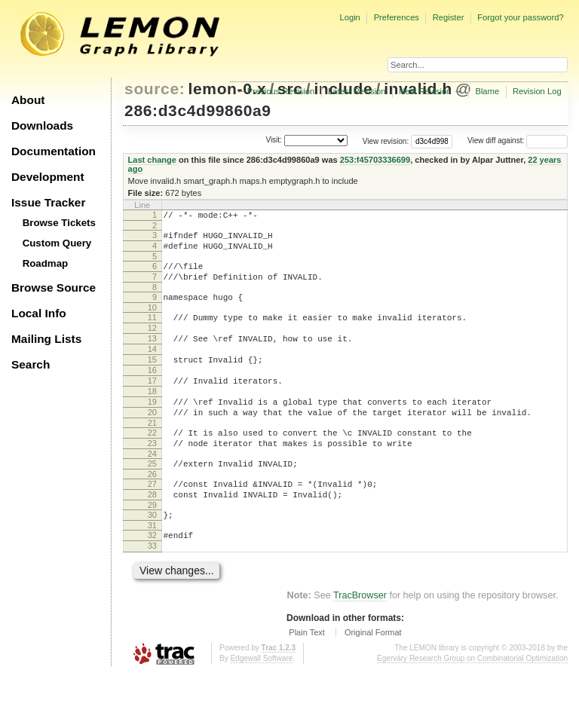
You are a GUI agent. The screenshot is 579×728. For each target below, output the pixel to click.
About (28, 100)
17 (152, 408)
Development (48, 177)
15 (152, 382)
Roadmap (46, 263)
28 (152, 540)
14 (152, 369)
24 (152, 494)
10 (152, 321)
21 (152, 459)
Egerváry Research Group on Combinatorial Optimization (472, 713)
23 (152, 482)
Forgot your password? (520, 17)
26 (152, 517)
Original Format (373, 687)
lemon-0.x (228, 89)
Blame (487, 91)
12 (152, 344)
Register (449, 17)
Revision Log (537, 91)
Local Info (39, 313)
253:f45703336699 (375, 160)
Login (349, 17)
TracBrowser (360, 650)
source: (155, 89)
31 (152, 575)
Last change (152, 160)
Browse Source (54, 288)
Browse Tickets (59, 223)
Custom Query (57, 243)
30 (152, 562)
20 (152, 446)
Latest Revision (357, 91)
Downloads (42, 125)
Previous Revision (281, 91)
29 (152, 552)
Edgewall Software (261, 713)
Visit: (274, 140)
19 (152, 433)
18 (152, 421)
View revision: (386, 141)
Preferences (397, 17)
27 (152, 527)
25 (152, 504)
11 (152, 331)
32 (152, 585)
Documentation (54, 151)
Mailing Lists (46, 339)
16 (152, 395)
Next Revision (425, 91)
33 (152, 598)
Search (31, 364)
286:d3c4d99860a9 (198, 110)
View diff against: (518, 141)
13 (152, 356)
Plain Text (307, 687)
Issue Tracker (48, 202)
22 (152, 469)
